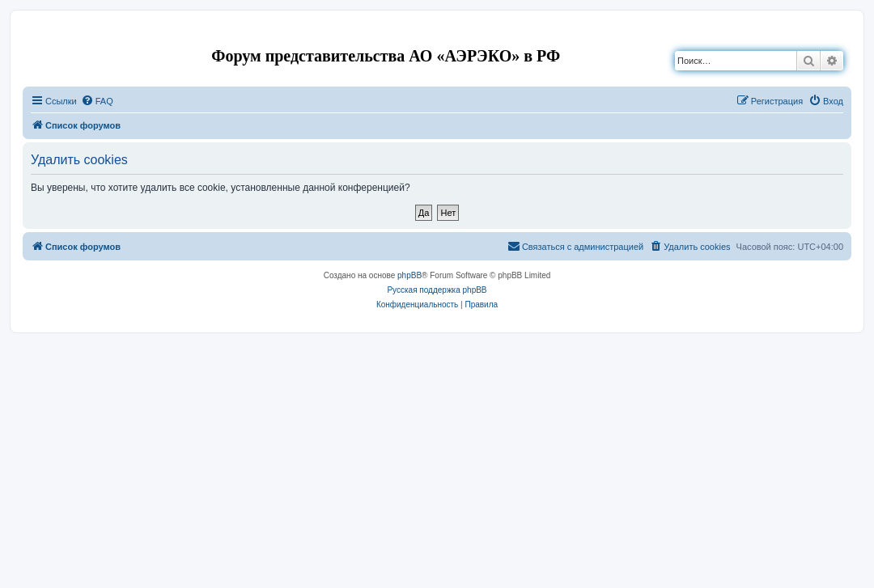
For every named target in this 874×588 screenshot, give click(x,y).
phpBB (409, 275)
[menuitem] (97, 101)
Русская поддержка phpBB (437, 290)
